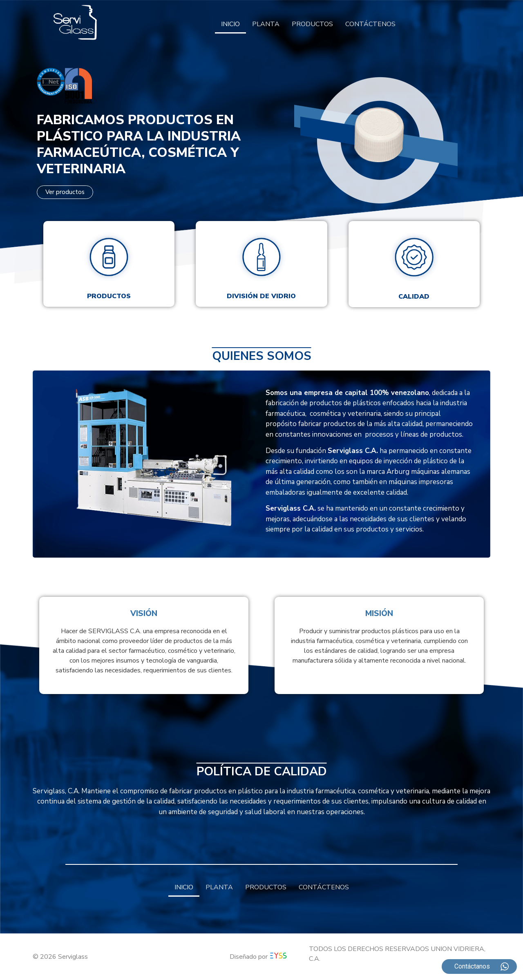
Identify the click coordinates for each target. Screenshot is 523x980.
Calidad (414, 297)
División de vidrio (261, 296)
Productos (109, 296)
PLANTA (266, 24)
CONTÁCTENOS (370, 24)
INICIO (230, 24)
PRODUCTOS (312, 24)
